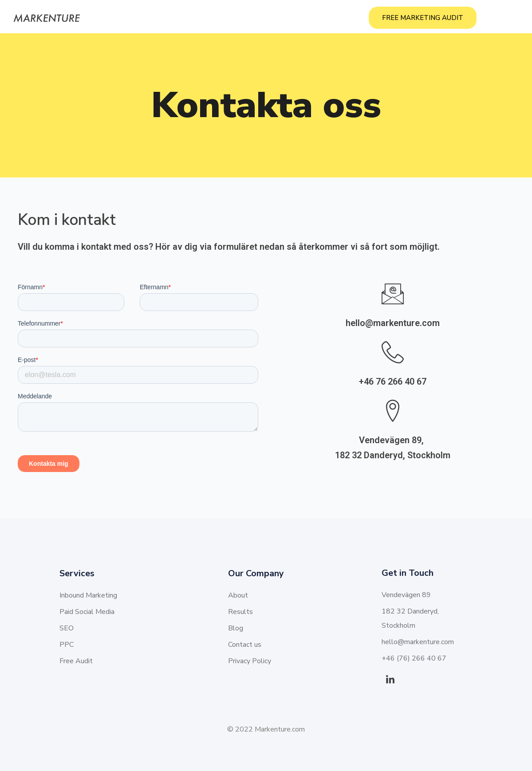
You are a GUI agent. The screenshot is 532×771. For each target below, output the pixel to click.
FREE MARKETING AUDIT (423, 18)
